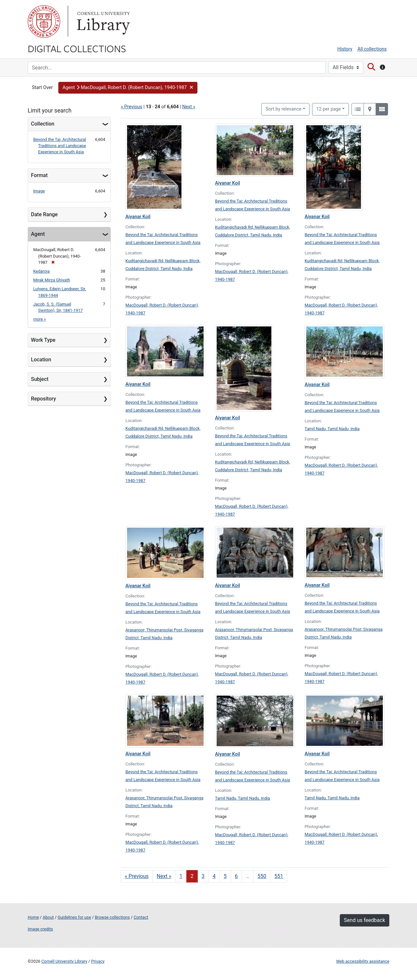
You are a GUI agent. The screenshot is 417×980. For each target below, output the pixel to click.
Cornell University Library (64, 961)
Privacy (98, 961)
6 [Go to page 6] (236, 876)
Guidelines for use (74, 917)
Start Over (42, 88)
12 (329, 109)
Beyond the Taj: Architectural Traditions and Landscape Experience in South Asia (60, 146)
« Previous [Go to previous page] (137, 876)
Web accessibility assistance (363, 961)
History (345, 49)
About (48, 917)
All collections (372, 49)
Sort (283, 109)
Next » (189, 107)
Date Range (44, 214)
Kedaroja (41, 271)
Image (39, 191)
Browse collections (112, 917)
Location (41, 360)
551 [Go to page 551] (279, 876)
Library (103, 22)
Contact (141, 917)
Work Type (43, 340)
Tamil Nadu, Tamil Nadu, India (332, 429)
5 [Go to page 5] (225, 876)
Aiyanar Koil (138, 217)
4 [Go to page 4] (214, 876)
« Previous (132, 107)
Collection (43, 124)
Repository (43, 399)
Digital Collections (77, 48)
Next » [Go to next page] (164, 876)
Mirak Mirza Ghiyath (52, 280)
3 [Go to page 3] (203, 876)
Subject (40, 379)
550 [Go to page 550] (262, 876)
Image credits (40, 929)
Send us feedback (365, 920)
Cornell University (44, 22)
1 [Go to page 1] (181, 876)
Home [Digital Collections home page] (33, 917)
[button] (128, 88)
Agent (38, 234)
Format (39, 175)
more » (40, 319)
